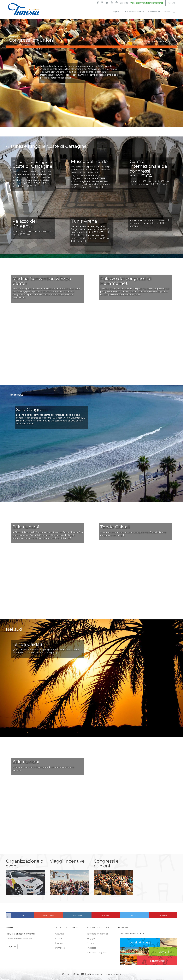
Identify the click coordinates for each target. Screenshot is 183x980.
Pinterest (163, 915)
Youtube (106, 915)
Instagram (77, 915)
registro (12, 947)
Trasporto (91, 948)
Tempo (90, 943)
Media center (154, 12)
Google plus (49, 915)
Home (121, 41)
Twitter (134, 915)
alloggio (91, 938)
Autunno (60, 934)
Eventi (167, 12)
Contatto (124, 3)
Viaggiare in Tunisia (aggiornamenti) (147, 3)
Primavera (60, 948)
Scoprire (115, 12)
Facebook (20, 915)
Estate (58, 938)
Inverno (59, 943)
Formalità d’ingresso (97, 953)
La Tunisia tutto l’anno (134, 12)
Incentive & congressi (138, 41)
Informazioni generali (97, 934)
